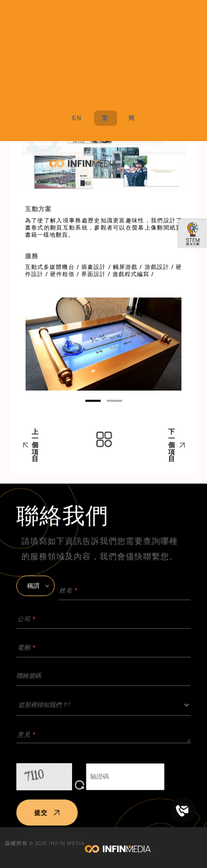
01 (93, 401)
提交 (47, 813)
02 (114, 401)
